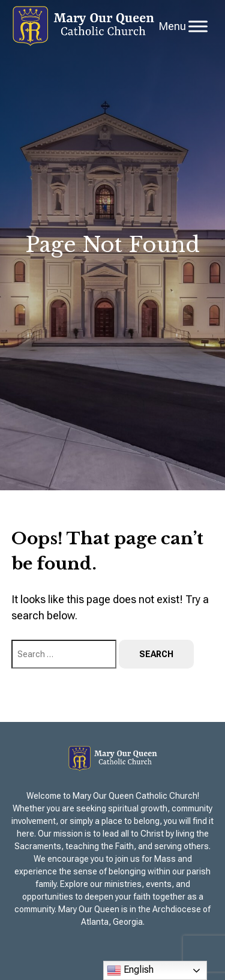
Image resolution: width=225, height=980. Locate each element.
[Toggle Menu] (198, 26)
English (130, 970)
